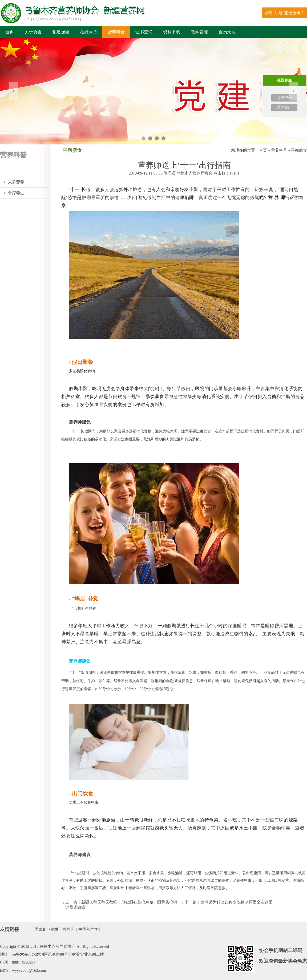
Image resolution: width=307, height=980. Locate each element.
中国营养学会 (90, 929)
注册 (278, 13)
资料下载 (172, 32)
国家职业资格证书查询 (54, 929)
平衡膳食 (16, 171)
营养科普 (116, 32)
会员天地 (227, 32)
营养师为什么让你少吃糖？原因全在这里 (237, 902)
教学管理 (199, 32)
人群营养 (16, 182)
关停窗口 (284, 107)
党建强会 (61, 32)
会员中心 (284, 97)
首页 (10, 32)
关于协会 (33, 32)
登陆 (268, 13)
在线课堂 (88, 32)
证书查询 (144, 32)
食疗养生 (16, 193)
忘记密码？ (294, 13)
